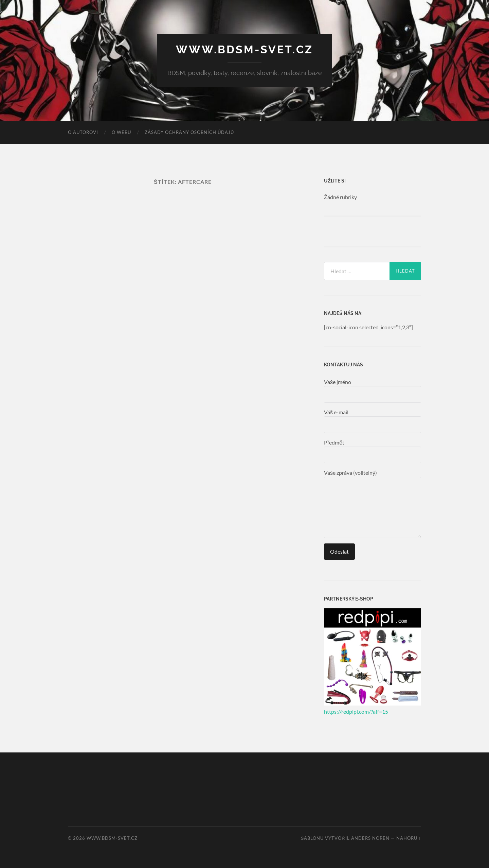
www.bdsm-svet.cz (244, 49)
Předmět (373, 451)
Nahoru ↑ (409, 838)
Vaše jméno (373, 391)
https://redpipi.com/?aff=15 (356, 711)
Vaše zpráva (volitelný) (373, 504)
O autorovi (83, 132)
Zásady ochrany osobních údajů (189, 132)
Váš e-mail (373, 421)
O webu (121, 132)
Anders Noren (370, 838)
